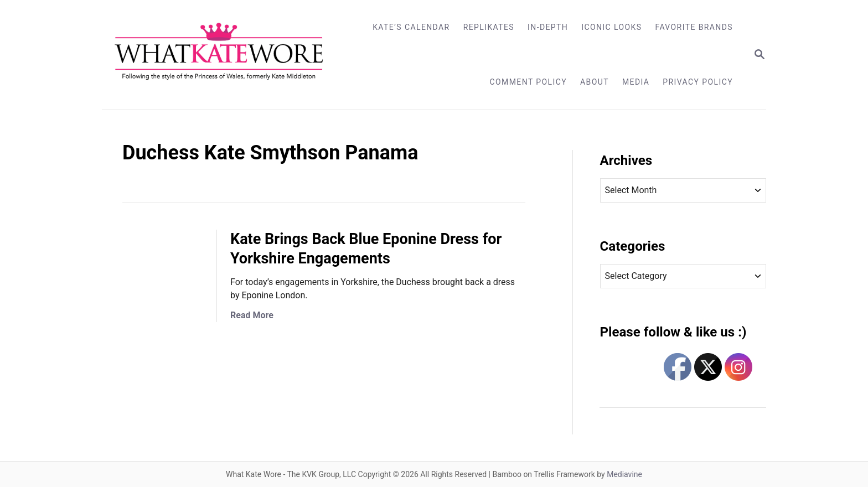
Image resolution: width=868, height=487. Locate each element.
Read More (252, 315)
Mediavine (624, 474)
